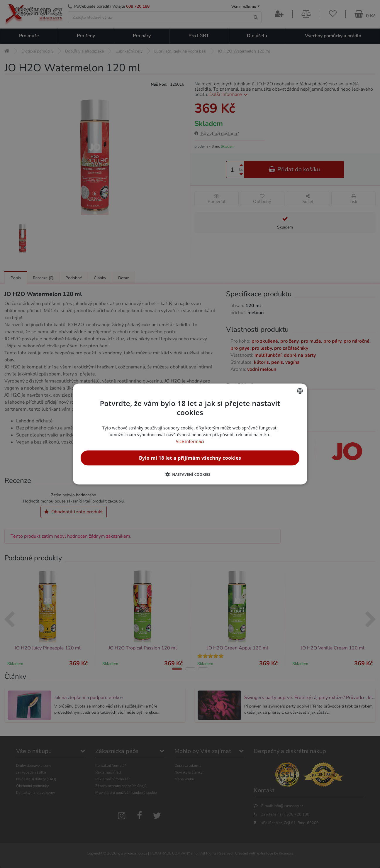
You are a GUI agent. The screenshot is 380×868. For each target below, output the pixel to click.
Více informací (190, 441)
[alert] (190, 434)
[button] (190, 474)
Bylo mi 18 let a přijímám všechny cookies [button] (190, 458)
